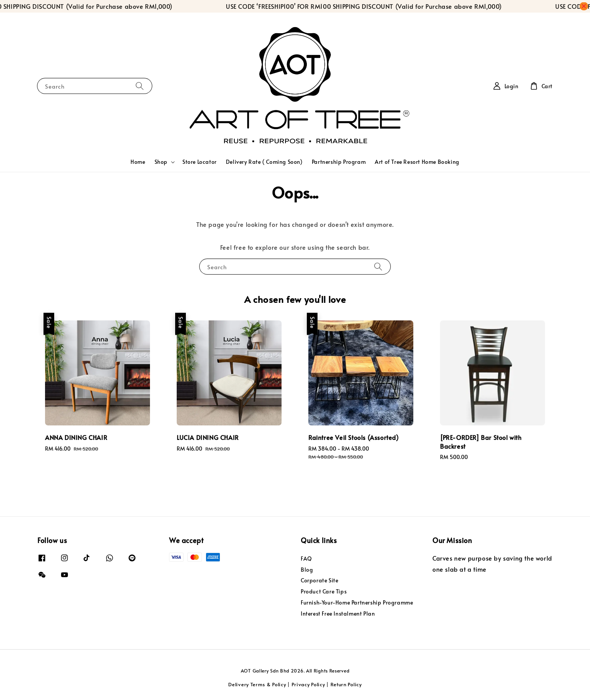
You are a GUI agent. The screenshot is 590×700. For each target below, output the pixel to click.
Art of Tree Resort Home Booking (417, 162)
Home (138, 162)
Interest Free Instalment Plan (338, 614)
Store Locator (200, 162)
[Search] (140, 86)
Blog (307, 570)
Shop (161, 162)
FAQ (306, 559)
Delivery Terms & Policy (257, 684)
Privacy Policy (308, 684)
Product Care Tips (324, 591)
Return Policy (346, 684)
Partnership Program (339, 162)
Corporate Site (319, 580)
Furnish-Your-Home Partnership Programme (357, 602)
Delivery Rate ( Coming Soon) (264, 162)
